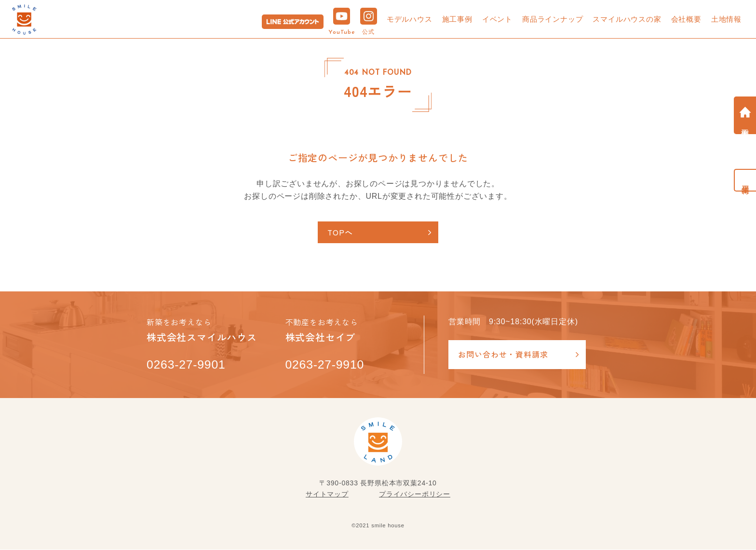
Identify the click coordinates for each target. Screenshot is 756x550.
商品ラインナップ (553, 19)
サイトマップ (327, 494)
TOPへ (340, 232)
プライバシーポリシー (415, 494)
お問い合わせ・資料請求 (503, 355)
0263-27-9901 (186, 365)
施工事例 (457, 19)
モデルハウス (410, 19)
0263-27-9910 (325, 365)
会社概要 (686, 19)
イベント (497, 19)
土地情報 (726, 19)
